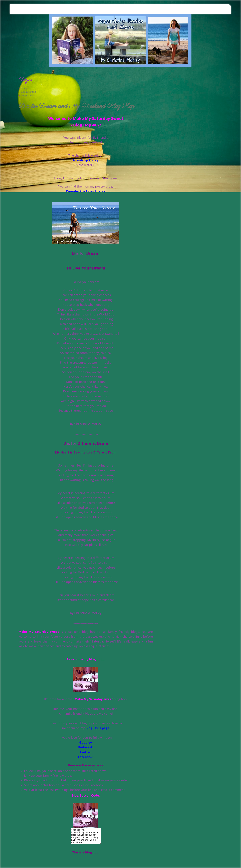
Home (24, 88)
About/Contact (29, 92)
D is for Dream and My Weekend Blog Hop (76, 106)
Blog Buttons (28, 96)
